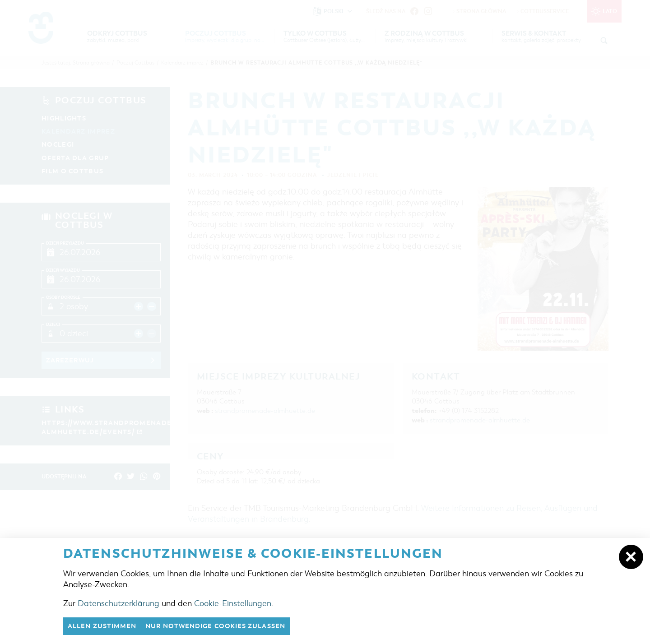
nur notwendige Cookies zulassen (225, 626)
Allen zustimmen (105, 626)
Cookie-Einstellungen (233, 603)
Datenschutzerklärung (118, 603)
